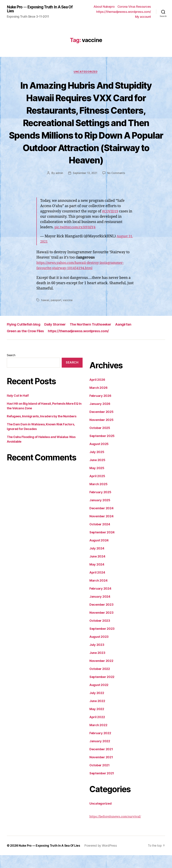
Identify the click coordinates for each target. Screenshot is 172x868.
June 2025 (97, 473)
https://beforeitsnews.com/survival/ (115, 829)
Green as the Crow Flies (27, 344)
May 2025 (97, 481)
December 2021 (101, 762)
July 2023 (97, 658)
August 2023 (99, 650)
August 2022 (99, 698)
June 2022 (97, 714)
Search (11, 368)
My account (143, 17)
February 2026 (100, 409)
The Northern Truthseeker (96, 337)
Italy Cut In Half (18, 408)
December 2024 (101, 521)
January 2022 (100, 754)
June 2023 (97, 666)
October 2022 (100, 682)
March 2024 (98, 593)
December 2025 (101, 425)
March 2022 (98, 738)
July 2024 (97, 561)
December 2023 (101, 617)
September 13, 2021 (85, 186)
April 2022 (97, 730)
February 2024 (100, 601)
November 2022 (101, 674)
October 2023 (100, 633)
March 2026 (98, 401)
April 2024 (97, 585)
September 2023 (102, 641)
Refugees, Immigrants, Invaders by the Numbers (42, 429)
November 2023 (101, 625)
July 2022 (97, 706)
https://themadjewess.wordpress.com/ (124, 12)
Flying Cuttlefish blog (25, 337)
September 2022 (102, 690)
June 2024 (97, 569)
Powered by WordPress (102, 858)
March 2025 (98, 497)
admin (59, 186)
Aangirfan (130, 337)
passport (56, 313)
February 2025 (100, 505)
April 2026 (97, 392)
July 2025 (97, 465)
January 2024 (100, 609)
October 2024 (100, 537)
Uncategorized (86, 72)
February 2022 (100, 746)
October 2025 (100, 441)
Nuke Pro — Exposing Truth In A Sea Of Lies (50, 858)
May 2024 (97, 577)
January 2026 (100, 417)
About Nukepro (104, 7)
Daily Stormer (58, 337)
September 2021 (102, 786)
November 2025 (101, 433)
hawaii (45, 313)
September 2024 (102, 545)
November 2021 (101, 770)
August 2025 (99, 457)
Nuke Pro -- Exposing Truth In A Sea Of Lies (40, 9)
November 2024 (101, 529)
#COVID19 (111, 224)
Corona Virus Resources (134, 7)
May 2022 (97, 722)
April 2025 (97, 489)
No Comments (117, 186)
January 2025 (100, 513)
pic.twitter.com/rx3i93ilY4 (76, 240)
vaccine (68, 313)
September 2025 (102, 449)
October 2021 (100, 778)
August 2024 (99, 553)
